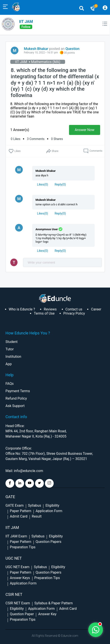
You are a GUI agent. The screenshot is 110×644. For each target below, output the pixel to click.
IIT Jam (12, 527)
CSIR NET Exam (18, 603)
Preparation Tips (23, 547)
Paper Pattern (21, 511)
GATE (10, 497)
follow (26, 27)
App (9, 364)
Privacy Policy (74, 313)
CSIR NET (14, 594)
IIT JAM (26, 21)
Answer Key (47, 614)
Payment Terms (18, 391)
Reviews (50, 309)
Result (37, 516)
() (43, 184)
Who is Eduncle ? (22, 309)
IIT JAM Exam (16, 536)
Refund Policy (16, 398)
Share (52, 151)
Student (12, 342)
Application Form (49, 511)
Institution (13, 357)
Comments (93, 151)
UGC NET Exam (17, 567)
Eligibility (52, 505)
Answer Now (85, 130)
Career (96, 309)
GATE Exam (15, 505)
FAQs (10, 384)
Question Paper (22, 614)
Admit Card (19, 516)
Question (73, 49)
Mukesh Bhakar (36, 49)
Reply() (60, 184)
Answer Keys (20, 578)
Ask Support (15, 406)
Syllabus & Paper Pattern (54, 603)
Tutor (10, 349)
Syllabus (35, 505)
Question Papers (49, 542)
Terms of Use (44, 313)
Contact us (74, 309)
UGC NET (14, 558)
